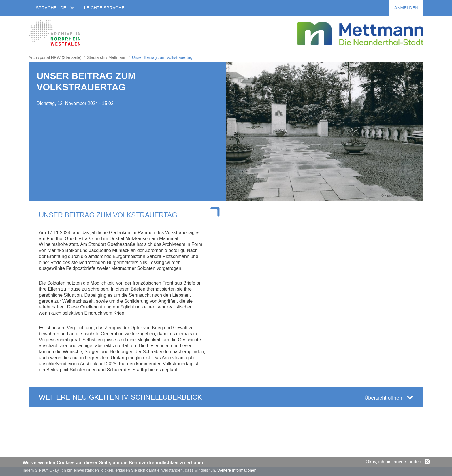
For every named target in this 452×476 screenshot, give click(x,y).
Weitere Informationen (237, 472)
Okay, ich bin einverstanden (393, 463)
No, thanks (427, 463)
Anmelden (406, 8)
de (63, 8)
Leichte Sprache (104, 8)
